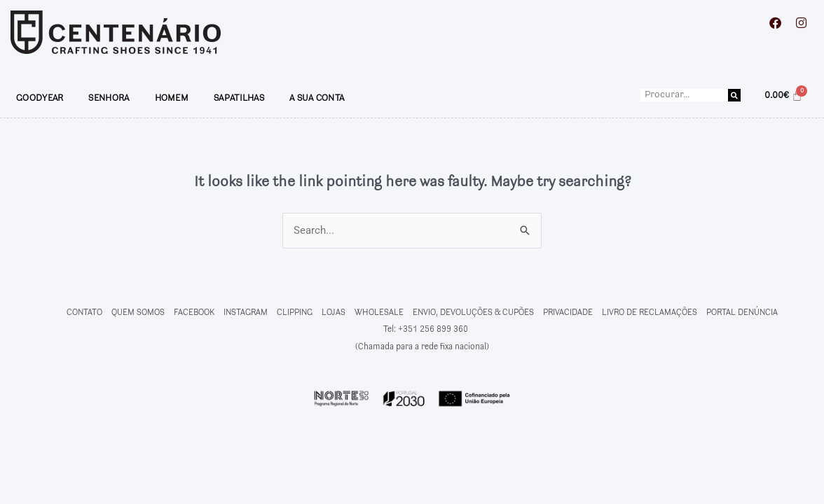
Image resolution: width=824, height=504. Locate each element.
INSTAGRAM (246, 313)
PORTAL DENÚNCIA (742, 313)
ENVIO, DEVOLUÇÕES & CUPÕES (473, 313)
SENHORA (109, 98)
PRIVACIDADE (568, 313)
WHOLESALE (379, 313)
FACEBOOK (194, 313)
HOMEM (172, 98)
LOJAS (334, 313)
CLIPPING (295, 313)
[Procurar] (734, 95)
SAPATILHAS (239, 98)
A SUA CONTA (317, 98)
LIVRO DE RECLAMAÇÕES (650, 313)
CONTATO (84, 313)
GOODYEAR (40, 98)
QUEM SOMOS (138, 313)
